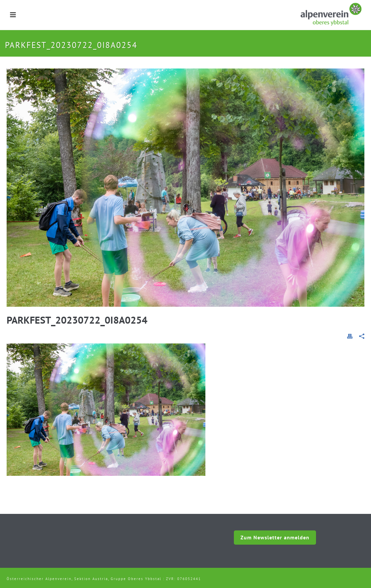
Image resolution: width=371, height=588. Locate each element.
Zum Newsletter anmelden (275, 537)
